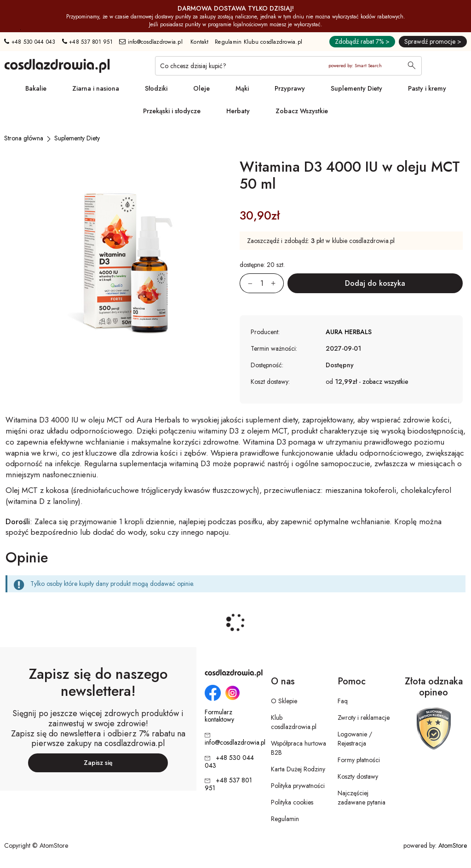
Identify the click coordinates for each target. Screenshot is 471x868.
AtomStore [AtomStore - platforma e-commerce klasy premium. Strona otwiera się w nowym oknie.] (453, 845)
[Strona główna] (24, 138)
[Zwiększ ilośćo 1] (277, 283)
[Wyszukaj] (412, 66)
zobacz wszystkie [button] (385, 382)
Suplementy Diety (356, 88)
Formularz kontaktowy (219, 716)
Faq (343, 701)
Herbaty (238, 111)
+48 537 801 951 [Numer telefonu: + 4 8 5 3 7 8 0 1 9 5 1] (87, 42)
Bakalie (36, 88)
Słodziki (156, 88)
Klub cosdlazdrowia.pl (294, 722)
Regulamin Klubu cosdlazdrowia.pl (258, 42)
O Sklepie (284, 701)
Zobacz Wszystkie (302, 111)
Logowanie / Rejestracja (355, 739)
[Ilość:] (262, 283)
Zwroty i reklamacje (364, 718)
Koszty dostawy (358, 776)
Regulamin (285, 819)
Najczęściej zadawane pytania (362, 798)
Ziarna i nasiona (96, 88)
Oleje (201, 88)
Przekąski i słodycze (172, 111)
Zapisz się (98, 763)
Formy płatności (359, 760)
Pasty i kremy (427, 88)
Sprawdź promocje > (433, 41)
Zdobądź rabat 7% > (362, 41)
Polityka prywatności (298, 786)
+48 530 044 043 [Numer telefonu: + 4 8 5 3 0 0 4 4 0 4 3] (30, 42)
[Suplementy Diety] (77, 138)
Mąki (242, 88)
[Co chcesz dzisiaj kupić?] (288, 66)
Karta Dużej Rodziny (298, 769)
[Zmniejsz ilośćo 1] (246, 283)
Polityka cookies (292, 802)
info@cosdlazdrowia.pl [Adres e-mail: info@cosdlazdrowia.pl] (151, 42)
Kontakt (199, 42)
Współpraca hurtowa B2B (299, 748)
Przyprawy (290, 88)
